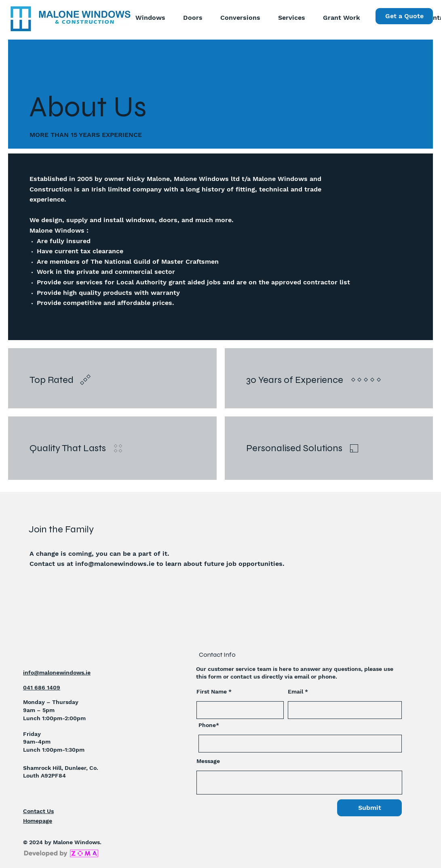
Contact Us (38, 811)
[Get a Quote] (404, 16)
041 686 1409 (42, 687)
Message (208, 761)
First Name (212, 691)
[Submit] (369, 808)
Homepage (38, 821)
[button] (289, 18)
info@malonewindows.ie (115, 564)
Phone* (209, 725)
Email (295, 691)
